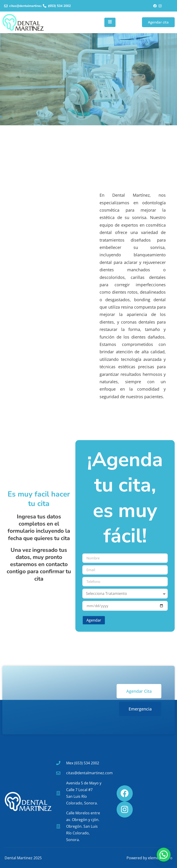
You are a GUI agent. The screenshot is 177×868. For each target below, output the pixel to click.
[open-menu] (110, 22)
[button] (164, 855)
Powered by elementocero (149, 858)
